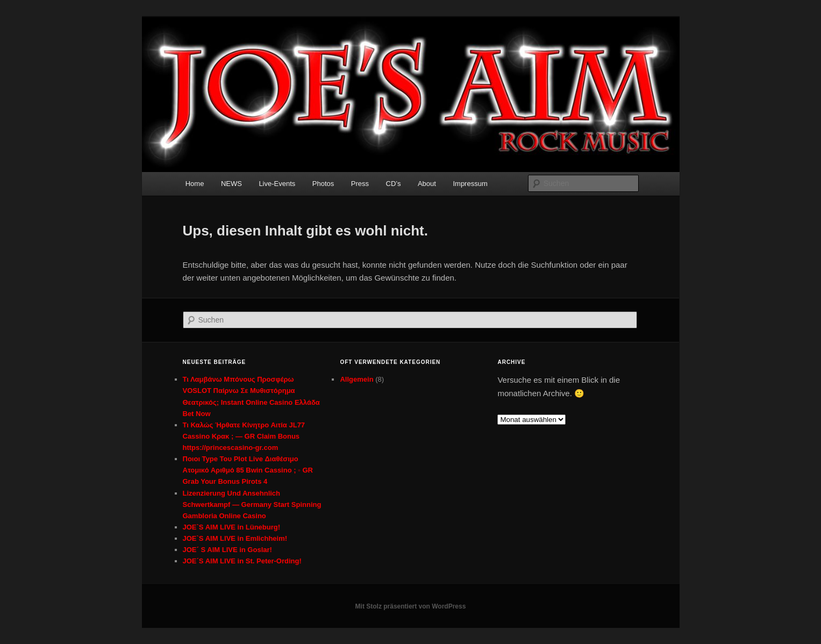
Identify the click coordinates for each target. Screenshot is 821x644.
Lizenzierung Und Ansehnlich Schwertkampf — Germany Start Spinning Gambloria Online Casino (252, 505)
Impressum (470, 184)
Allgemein (356, 379)
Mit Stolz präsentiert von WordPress (411, 606)
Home (195, 184)
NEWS (231, 184)
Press (360, 184)
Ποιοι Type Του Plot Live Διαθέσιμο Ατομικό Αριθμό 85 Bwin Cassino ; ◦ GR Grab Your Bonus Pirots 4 (248, 470)
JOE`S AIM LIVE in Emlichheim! (235, 538)
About (427, 184)
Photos (323, 184)
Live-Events (277, 184)
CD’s (394, 184)
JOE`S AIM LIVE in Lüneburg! (232, 527)
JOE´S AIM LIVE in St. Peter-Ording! (242, 561)
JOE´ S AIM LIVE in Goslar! (227, 550)
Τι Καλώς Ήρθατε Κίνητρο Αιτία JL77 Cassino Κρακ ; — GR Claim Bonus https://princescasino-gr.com (244, 436)
